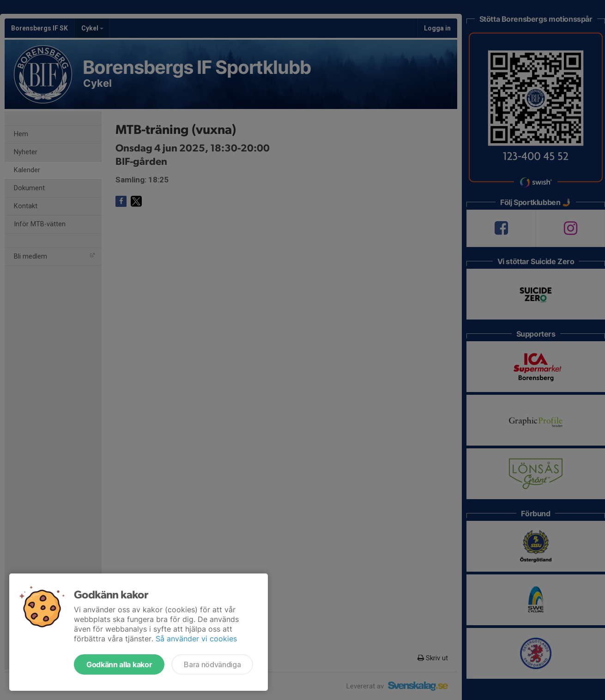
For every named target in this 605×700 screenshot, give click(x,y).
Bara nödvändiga (212, 664)
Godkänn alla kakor (119, 664)
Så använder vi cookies (196, 639)
